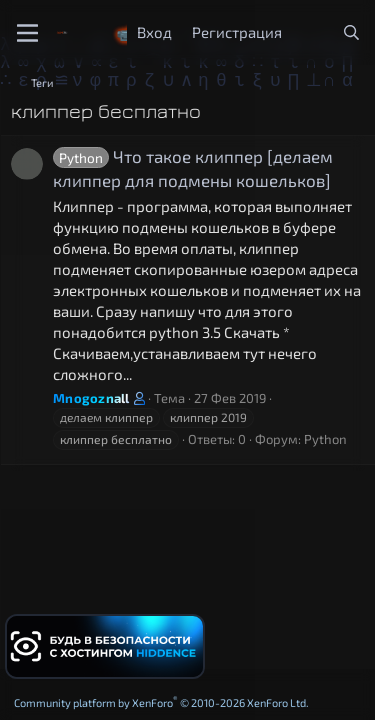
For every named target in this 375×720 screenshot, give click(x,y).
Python (325, 439)
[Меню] (27, 33)
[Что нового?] (311, 32)
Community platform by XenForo (161, 702)
